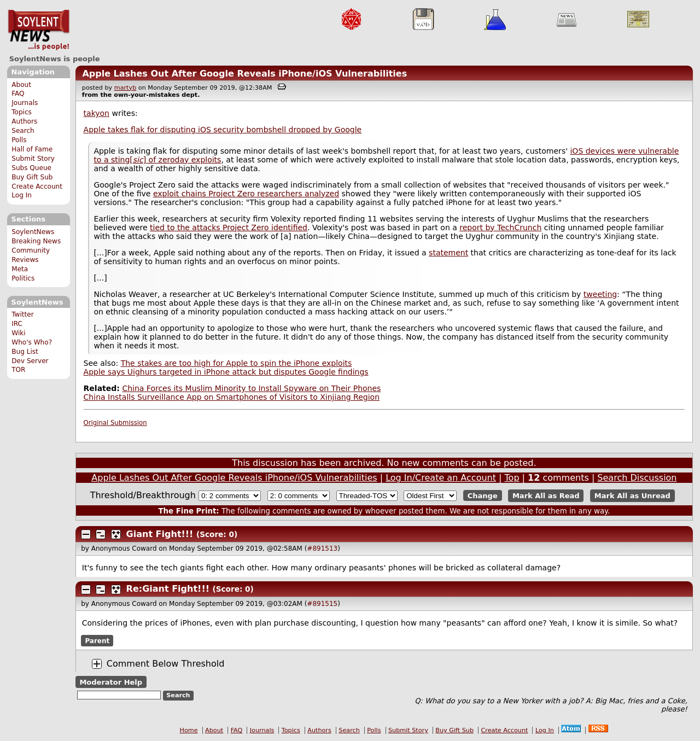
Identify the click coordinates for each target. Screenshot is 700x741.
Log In (22, 195)
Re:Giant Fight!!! (168, 589)
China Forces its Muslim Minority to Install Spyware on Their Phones (251, 388)
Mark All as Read (546, 496)
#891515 (322, 604)
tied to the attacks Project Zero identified (229, 227)
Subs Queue (31, 168)
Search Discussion (637, 478)
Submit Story (33, 159)
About (21, 85)
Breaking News (36, 241)
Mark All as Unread (632, 496)
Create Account (37, 186)
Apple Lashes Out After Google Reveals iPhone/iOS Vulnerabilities (244, 74)
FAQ (18, 94)
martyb (125, 88)
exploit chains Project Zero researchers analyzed (246, 194)
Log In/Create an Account (441, 478)
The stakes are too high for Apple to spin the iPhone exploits (237, 363)
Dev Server (30, 361)
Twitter (22, 314)
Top (512, 478)
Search (23, 131)
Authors (24, 121)
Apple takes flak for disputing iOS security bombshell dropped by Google (223, 130)
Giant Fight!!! (160, 534)
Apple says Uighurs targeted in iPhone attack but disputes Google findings (226, 372)
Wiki (18, 333)
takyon (97, 113)
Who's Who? (32, 342)
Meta (20, 269)
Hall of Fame (32, 149)
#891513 (322, 549)
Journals (25, 103)
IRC (17, 324)
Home (189, 730)
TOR (18, 370)
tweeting (600, 294)
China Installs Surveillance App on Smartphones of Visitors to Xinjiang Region (232, 397)
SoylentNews (39, 30)
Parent (97, 641)
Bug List (25, 352)
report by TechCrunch (500, 227)
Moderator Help (111, 682)
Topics (22, 112)
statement (448, 253)
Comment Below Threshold (166, 664)
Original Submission (115, 423)
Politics (23, 278)
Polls (19, 140)
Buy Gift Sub (32, 177)
